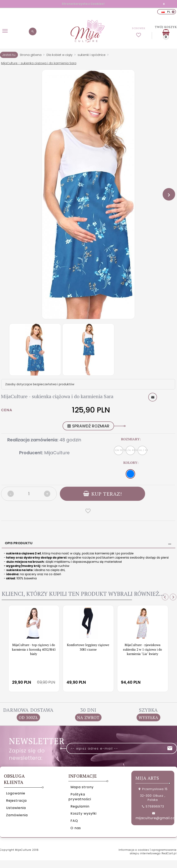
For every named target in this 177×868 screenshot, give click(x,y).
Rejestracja (16, 801)
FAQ (74, 821)
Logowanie (16, 793)
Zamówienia (17, 815)
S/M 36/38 (119, 450)
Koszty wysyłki (83, 813)
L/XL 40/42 (131, 450)
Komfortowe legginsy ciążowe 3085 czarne (88, 647)
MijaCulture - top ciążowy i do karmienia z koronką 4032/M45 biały (34, 649)
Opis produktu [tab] (19, 543)
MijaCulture (57, 453)
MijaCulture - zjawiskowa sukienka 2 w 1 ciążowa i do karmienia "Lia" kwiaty (142, 649)
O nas (76, 828)
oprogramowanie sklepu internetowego (153, 852)
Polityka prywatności (80, 797)
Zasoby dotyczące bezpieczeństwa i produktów (40, 384)
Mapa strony (82, 787)
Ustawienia (16, 808)
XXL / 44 (143, 450)
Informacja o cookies (134, 850)
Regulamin (80, 806)
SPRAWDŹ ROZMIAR (88, 426)
